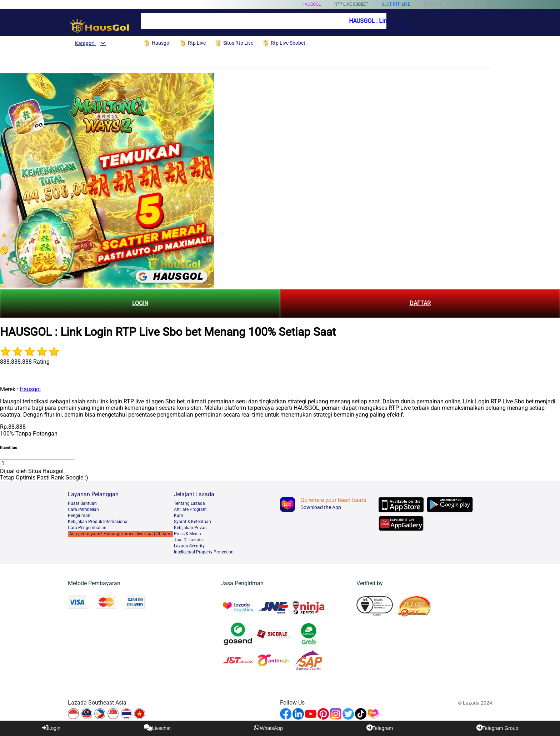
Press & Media (187, 534)
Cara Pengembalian (87, 528)
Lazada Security (189, 546)
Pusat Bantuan (82, 503)
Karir (179, 516)
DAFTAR (420, 303)
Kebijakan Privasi (191, 528)
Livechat (157, 728)
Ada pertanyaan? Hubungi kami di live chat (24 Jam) (121, 534)
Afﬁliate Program (190, 509)
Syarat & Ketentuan (192, 522)
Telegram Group (497, 728)
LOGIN (140, 303)
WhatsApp (268, 728)
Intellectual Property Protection (204, 552)
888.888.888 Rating (25, 362)
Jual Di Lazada (188, 540)
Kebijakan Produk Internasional (98, 522)
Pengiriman (79, 516)
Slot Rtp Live (396, 4)
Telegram (380, 728)
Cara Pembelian (83, 509)
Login (51, 728)
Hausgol (311, 4)
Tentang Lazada (189, 503)
